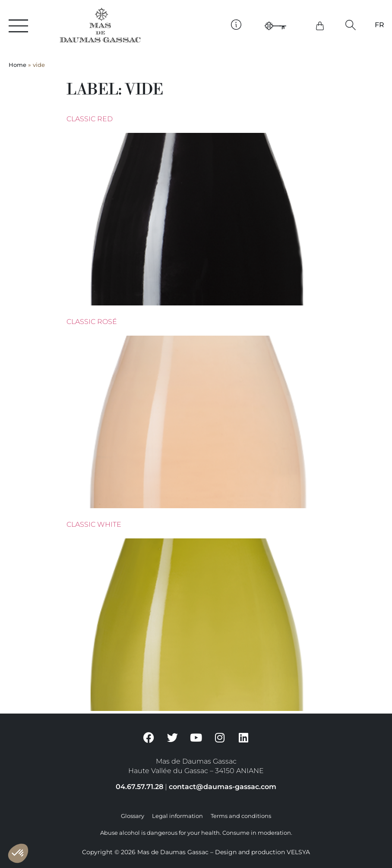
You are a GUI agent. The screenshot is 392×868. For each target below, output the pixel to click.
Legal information (177, 816)
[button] (350, 25)
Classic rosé (92, 322)
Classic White (94, 524)
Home (17, 65)
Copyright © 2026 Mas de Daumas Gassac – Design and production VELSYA (196, 852)
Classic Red (90, 119)
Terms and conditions (241, 816)
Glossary (133, 816)
